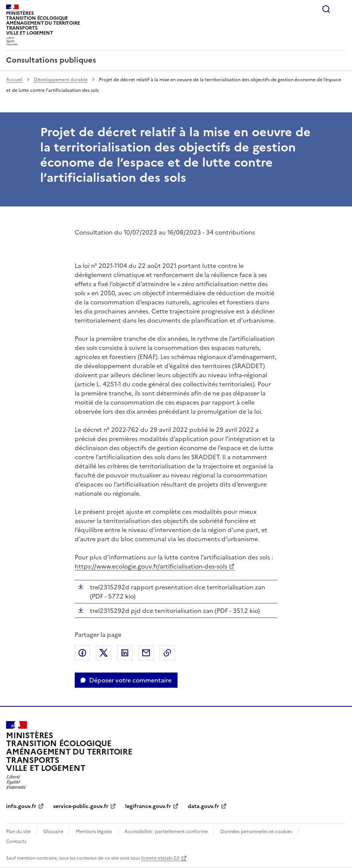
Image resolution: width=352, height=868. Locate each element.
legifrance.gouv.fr (148, 806)
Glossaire (53, 832)
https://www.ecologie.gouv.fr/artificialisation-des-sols (151, 566)
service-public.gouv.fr (81, 806)
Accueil (14, 80)
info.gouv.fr (21, 806)
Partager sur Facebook (82, 653)
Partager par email (146, 653)
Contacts (16, 841)
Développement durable (61, 80)
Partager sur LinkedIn (125, 653)
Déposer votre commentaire (130, 680)
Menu (341, 9)
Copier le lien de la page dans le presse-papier (167, 653)
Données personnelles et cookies (256, 832)
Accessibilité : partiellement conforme (166, 832)
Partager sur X (104, 653)
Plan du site (18, 832)
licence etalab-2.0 (160, 858)
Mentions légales (94, 832)
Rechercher (326, 9)
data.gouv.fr (203, 806)
